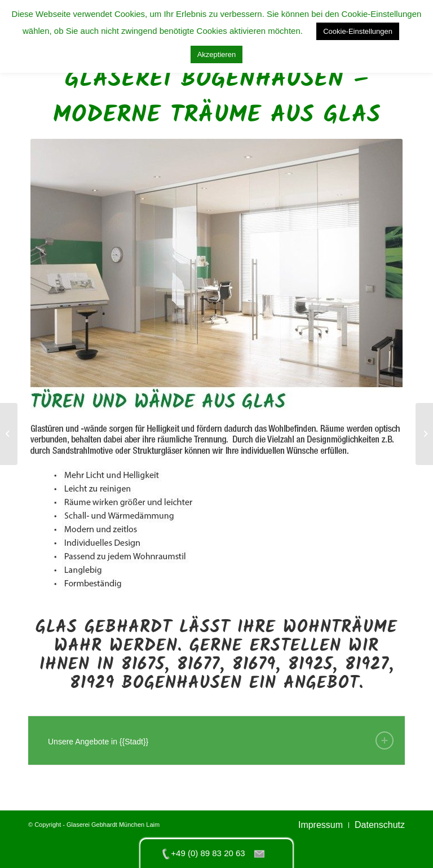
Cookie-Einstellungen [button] (358, 31)
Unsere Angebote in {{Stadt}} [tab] (221, 740)
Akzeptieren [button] (217, 54)
